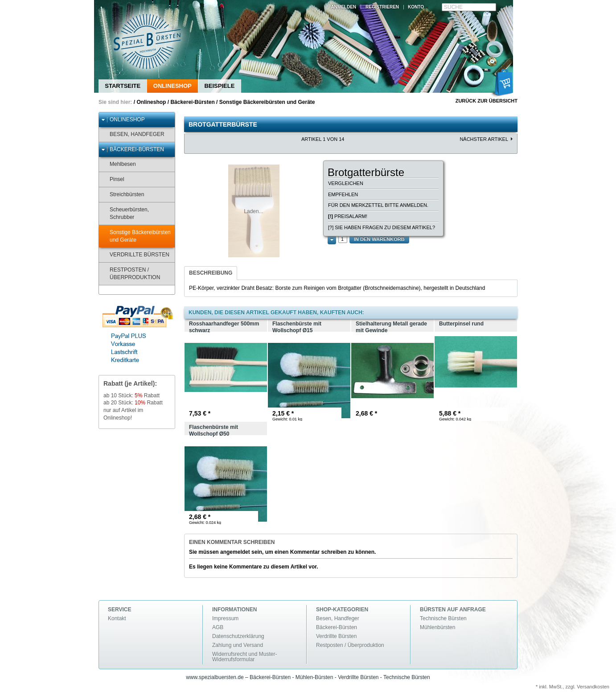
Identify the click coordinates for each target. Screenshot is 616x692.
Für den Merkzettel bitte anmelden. (378, 205)
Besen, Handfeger (133, 134)
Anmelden (343, 7)
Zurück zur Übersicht (487, 101)
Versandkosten (593, 687)
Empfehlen (343, 194)
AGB (218, 627)
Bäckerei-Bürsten (192, 102)
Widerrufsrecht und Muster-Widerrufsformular (244, 657)
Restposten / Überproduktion (131, 274)
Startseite (123, 86)
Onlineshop (172, 86)
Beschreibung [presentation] (211, 273)
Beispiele (219, 86)
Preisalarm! (348, 216)
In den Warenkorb (379, 239)
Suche (453, 7)
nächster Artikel (484, 139)
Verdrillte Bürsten (135, 255)
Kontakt (117, 618)
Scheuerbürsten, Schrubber (125, 213)
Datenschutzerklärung (238, 636)
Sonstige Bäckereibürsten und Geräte (267, 102)
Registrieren (382, 7)
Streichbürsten (123, 195)
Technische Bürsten (443, 618)
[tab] (211, 273)
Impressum (225, 618)
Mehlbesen (119, 164)
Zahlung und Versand (238, 645)
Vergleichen (346, 183)
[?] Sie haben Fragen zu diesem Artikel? (382, 227)
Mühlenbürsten (437, 627)
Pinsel (113, 179)
